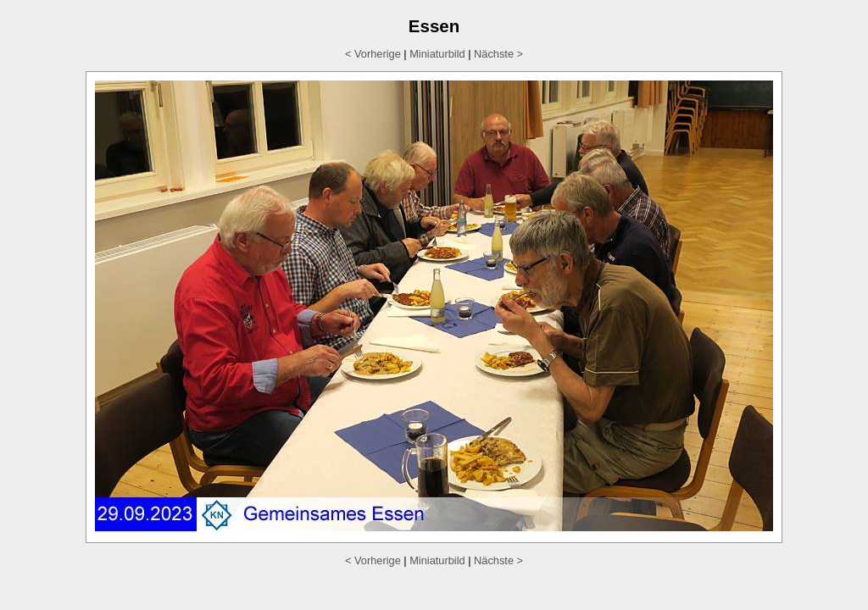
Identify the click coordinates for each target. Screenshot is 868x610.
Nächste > (498, 54)
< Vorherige (373, 54)
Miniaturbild (437, 54)
